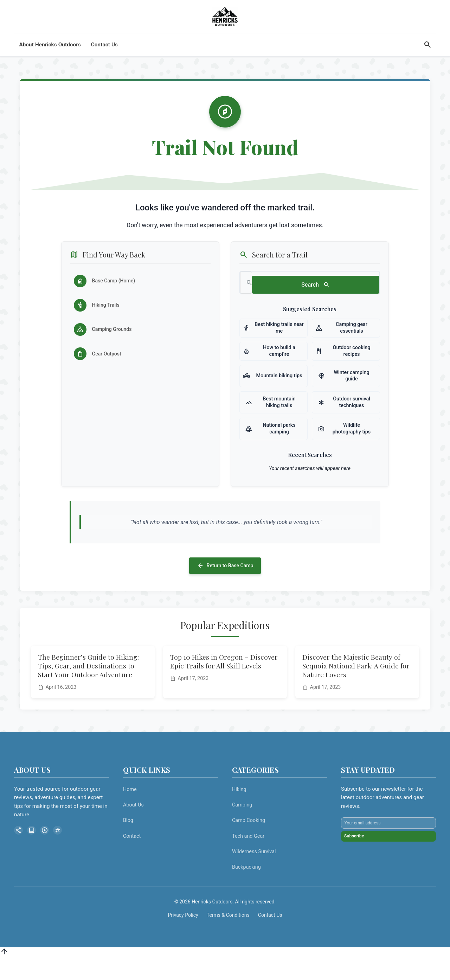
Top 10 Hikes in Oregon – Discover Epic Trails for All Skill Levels (224, 683)
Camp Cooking (249, 842)
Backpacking (246, 889)
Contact (132, 858)
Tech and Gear (248, 858)
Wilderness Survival (254, 873)
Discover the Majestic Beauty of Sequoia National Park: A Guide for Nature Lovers (356, 687)
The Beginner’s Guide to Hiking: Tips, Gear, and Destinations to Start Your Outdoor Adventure (88, 687)
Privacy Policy (183, 937)
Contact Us (270, 937)
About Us (133, 827)
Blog (128, 842)
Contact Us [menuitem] (104, 57)
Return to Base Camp (225, 586)
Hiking (239, 811)
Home (130, 811)
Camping (242, 827)
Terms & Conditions (228, 937)
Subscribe (361, 872)
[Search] (427, 57)
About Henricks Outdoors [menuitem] (50, 57)
